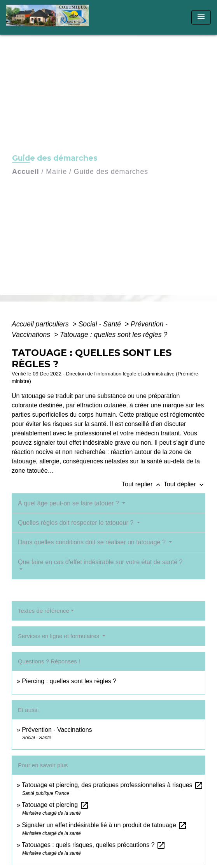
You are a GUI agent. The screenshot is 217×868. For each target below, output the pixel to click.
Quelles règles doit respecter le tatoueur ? (77, 523)
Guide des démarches (111, 172)
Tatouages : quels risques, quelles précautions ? (94, 845)
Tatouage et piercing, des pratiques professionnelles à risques (113, 785)
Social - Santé (101, 324)
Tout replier (143, 484)
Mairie (56, 172)
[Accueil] (50, 17)
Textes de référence (44, 611)
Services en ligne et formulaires (59, 636)
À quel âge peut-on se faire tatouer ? (69, 503)
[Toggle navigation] (201, 17)
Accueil (26, 172)
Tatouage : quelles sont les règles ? (114, 335)
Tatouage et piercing (55, 805)
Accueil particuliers (41, 324)
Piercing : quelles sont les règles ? (69, 681)
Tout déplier (185, 484)
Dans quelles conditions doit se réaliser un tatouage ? (93, 542)
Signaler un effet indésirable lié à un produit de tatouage (104, 825)
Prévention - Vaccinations (57, 730)
